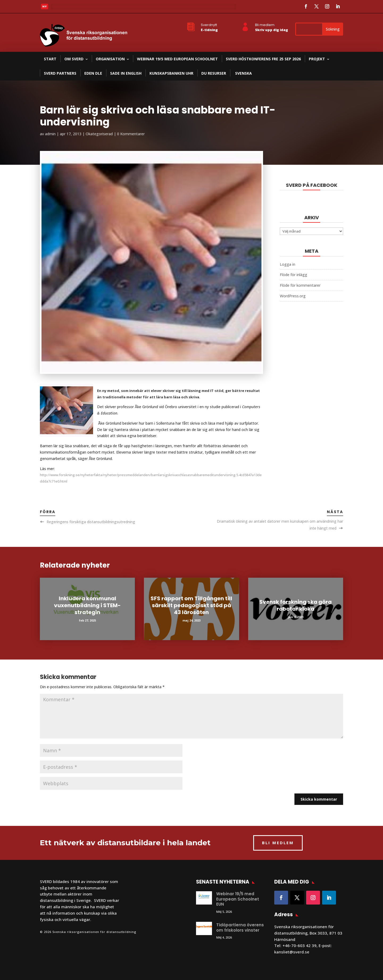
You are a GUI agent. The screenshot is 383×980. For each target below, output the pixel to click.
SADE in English (126, 73)
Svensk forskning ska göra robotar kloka (295, 605)
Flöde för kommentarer (300, 285)
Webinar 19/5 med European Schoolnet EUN (238, 899)
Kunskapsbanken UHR (171, 73)
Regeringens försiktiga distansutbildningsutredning (91, 522)
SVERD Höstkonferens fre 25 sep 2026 (263, 59)
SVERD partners (60, 73)
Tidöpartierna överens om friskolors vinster (240, 928)
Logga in (288, 264)
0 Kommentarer (131, 134)
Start (50, 59)
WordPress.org (293, 296)
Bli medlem (265, 25)
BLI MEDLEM (278, 843)
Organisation (110, 59)
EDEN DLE (93, 73)
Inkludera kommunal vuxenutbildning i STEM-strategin (87, 605)
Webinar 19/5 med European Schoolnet (177, 59)
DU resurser (214, 73)
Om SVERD (74, 59)
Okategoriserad (99, 134)
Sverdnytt (209, 25)
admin (50, 134)
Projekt (317, 59)
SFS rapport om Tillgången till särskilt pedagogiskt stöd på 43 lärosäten (191, 605)
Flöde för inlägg (294, 275)
